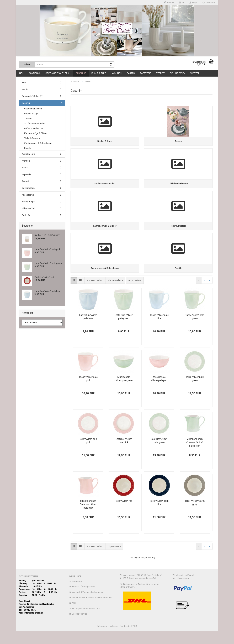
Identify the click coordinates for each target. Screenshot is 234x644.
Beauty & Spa (28, 202)
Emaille (28, 148)
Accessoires (28, 195)
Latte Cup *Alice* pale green (124, 330)
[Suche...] (27, 65)
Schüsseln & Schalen (35, 123)
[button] (182, 3)
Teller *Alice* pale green (195, 392)
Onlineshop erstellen (106, 639)
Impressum (77, 594)
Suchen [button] (169, 3)
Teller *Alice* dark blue (159, 516)
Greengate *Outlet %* (58, 73)
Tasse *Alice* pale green (195, 330)
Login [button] (193, 3)
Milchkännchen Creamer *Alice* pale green (195, 455)
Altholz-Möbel (28, 208)
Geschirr (81, 73)
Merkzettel (209, 3)
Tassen (28, 118)
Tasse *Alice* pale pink (88, 392)
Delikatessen (177, 73)
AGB (74, 616)
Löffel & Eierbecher (34, 128)
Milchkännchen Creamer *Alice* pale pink (88, 517)
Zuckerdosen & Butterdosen (38, 143)
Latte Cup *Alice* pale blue (88, 330)
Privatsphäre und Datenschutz (86, 622)
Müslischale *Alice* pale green (124, 392)
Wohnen (117, 73)
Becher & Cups (31, 114)
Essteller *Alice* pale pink (124, 454)
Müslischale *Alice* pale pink (159, 392)
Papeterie (146, 73)
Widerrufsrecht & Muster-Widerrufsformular (92, 611)
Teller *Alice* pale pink (88, 454)
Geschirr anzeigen (33, 109)
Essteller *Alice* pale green (159, 454)
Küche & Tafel (99, 73)
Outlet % (26, 215)
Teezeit (160, 73)
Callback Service (79, 627)
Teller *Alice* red (124, 514)
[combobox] (95, 294)
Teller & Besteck (32, 138)
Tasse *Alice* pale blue (159, 330)
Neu (21, 73)
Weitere (195, 73)
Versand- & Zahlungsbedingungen (88, 605)
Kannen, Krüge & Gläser (36, 133)
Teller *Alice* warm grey (195, 516)
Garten (131, 73)
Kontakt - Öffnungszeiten (83, 600)
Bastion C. (34, 73)
